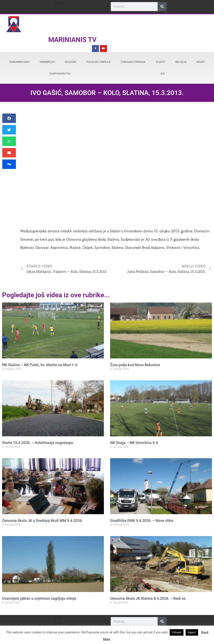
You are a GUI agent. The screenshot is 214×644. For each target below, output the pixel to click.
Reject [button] (192, 632)
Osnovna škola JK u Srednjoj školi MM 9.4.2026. (42, 521)
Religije (181, 62)
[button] (58, 6)
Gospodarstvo (60, 74)
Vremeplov (47, 62)
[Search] (162, 7)
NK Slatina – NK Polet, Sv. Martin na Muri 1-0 (40, 365)
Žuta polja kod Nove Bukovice (135, 365)
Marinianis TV (72, 40)
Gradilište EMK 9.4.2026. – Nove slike (142, 521)
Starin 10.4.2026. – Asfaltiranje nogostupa (38, 443)
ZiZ (163, 74)
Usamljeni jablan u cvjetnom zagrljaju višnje (39, 598)
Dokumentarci (19, 62)
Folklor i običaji (99, 62)
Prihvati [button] (177, 632)
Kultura (71, 62)
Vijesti (160, 62)
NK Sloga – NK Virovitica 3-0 (134, 443)
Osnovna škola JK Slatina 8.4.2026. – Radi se (148, 598)
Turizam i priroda (133, 62)
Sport (201, 62)
